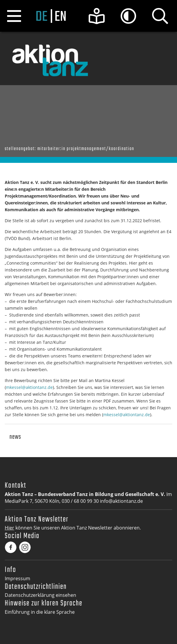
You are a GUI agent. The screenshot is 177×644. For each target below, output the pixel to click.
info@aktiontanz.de (121, 501)
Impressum (17, 578)
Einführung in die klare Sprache (40, 612)
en (60, 17)
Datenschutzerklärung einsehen (40, 595)
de (41, 17)
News (15, 437)
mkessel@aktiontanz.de (29, 387)
